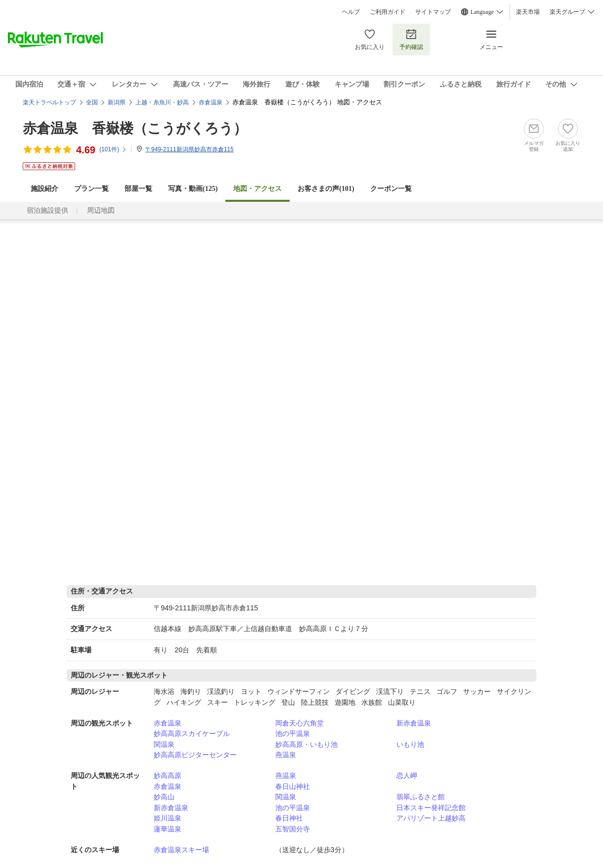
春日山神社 (293, 786)
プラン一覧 (91, 189)
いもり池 (410, 744)
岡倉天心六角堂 (300, 723)
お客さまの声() (326, 189)
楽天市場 (528, 12)
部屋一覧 (138, 189)
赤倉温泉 (168, 723)
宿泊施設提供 (47, 210)
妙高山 (164, 797)
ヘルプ (351, 12)
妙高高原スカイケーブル (192, 733)
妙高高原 (168, 776)
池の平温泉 (293, 733)
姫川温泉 (168, 818)
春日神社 (289, 818)
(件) (113, 149)
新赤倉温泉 (414, 723)
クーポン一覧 (391, 189)
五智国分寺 (293, 829)
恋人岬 (407, 776)
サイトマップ (433, 12)
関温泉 (164, 744)
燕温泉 (286, 755)
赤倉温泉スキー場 (181, 850)
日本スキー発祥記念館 (431, 808)
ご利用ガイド (388, 12)
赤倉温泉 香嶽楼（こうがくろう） (135, 128)
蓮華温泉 (168, 829)
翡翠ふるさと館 (421, 797)
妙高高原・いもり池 (306, 744)
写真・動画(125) (193, 189)
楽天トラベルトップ (49, 102)
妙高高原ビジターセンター (195, 755)
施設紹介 (44, 189)
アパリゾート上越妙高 (431, 818)
